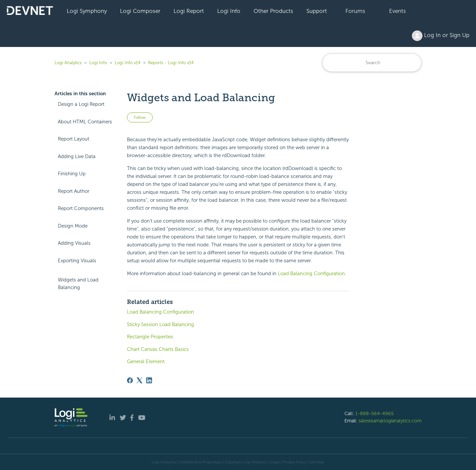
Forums (355, 11)
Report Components (81, 208)
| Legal (274, 462)
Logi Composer (140, 11)
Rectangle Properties (150, 337)
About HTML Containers (85, 122)
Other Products (273, 11)
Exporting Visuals (77, 261)
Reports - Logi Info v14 (171, 63)
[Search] (372, 63)
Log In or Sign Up (441, 36)
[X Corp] (139, 380)
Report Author (74, 191)
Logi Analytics (68, 63)
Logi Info (229, 11)
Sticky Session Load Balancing (160, 324)
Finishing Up (72, 174)
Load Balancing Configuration (311, 274)
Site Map (317, 462)
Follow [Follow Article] (140, 117)
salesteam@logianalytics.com (390, 421)
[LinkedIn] (149, 380)
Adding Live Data (77, 156)
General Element (146, 362)
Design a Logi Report (81, 104)
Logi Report (189, 11)
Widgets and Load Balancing (78, 284)
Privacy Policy (295, 462)
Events (397, 11)
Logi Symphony (87, 11)
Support (317, 11)
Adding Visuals (74, 243)
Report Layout (74, 139)
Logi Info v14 (128, 63)
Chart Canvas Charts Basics (158, 349)
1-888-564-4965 (375, 413)
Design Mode (73, 226)
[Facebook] (130, 380)
